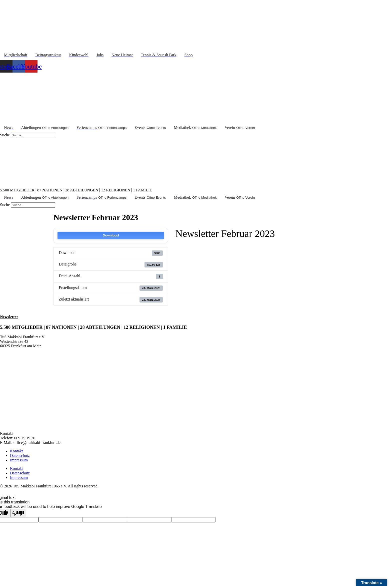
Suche (5, 135)
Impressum (19, 460)
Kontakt (16, 451)
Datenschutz (20, 456)
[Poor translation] (18, 513)
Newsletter (9, 317)
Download (111, 235)
